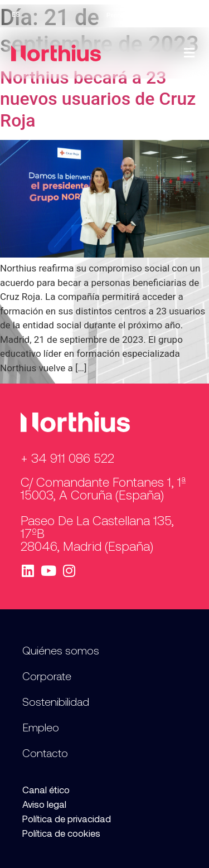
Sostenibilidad (56, 701)
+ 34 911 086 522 (67, 458)
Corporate (47, 676)
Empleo (149, 14)
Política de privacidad (67, 818)
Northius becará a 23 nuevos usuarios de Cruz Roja (98, 99)
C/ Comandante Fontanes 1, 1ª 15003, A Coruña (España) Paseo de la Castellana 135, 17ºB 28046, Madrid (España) (103, 514)
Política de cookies (61, 833)
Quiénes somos (61, 650)
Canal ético (46, 789)
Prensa (118, 14)
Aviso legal (44, 804)
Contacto (184, 14)
